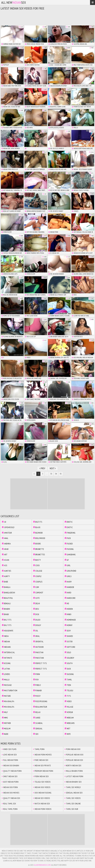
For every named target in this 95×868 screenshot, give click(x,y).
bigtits (38, 522)
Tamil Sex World (73, 787)
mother (6, 723)
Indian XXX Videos (42, 787)
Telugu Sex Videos (42, 782)
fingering (70, 533)
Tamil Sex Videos (73, 798)
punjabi (38, 690)
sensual (38, 729)
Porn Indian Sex (41, 776)
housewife (8, 631)
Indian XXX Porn (10, 787)
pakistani (39, 658)
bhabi (5, 614)
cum (36, 587)
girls (68, 576)
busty (37, 560)
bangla (6, 587)
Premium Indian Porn (43, 771)
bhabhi (6, 609)
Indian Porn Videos (42, 809)
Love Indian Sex (9, 755)
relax (37, 712)
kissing (6, 663)
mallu (6, 680)
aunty (6, 576)
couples (38, 582)
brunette (39, 549)
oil (36, 631)
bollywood (39, 538)
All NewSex (14, 2)
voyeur (69, 712)
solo (68, 652)
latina (6, 669)
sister (69, 641)
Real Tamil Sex (9, 804)
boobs (37, 544)
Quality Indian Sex (11, 798)
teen (68, 685)
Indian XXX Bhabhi (11, 765)
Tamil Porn (39, 749)
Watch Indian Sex (42, 804)
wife (68, 734)
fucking (69, 549)
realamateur (40, 707)
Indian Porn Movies (42, 755)
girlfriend (70, 571)
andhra (6, 544)
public (37, 685)
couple (37, 576)
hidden (69, 609)
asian (6, 560)
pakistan (38, 652)
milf (5, 712)
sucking (69, 674)
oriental (38, 641)
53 (51, 474)
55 (61, 474)
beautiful (7, 598)
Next (53, 468)
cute (36, 598)
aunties (7, 571)
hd (67, 603)
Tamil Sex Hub (71, 809)
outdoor (38, 647)
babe (5, 582)
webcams (70, 723)
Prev (42, 468)
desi (36, 609)
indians (6, 647)
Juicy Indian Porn (10, 782)
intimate (7, 658)
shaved (69, 636)
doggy (37, 625)
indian (6, 641)
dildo (37, 620)
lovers (6, 674)
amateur (7, 533)
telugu (69, 690)
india (5, 636)
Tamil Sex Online (73, 804)
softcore (70, 647)
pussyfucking (40, 701)
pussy (37, 696)
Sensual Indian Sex (74, 793)
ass (5, 565)
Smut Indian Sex (10, 776)
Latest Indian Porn (74, 776)
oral (36, 636)
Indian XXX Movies (11, 793)
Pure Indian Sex (41, 760)
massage (7, 685)
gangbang (70, 554)
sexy (68, 631)
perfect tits (40, 663)
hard (68, 593)
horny (69, 625)
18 (4, 522)
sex (36, 734)
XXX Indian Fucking (42, 793)
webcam (69, 718)
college (38, 571)
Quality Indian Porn (12, 771)
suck (68, 669)
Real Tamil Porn (10, 809)
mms (5, 718)
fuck (68, 538)
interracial (8, 652)
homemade (70, 620)
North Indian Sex (73, 765)
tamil (68, 680)
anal (5, 538)
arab (5, 549)
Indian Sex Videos (42, 798)
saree (37, 718)
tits (68, 696)
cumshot (38, 593)
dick (36, 614)
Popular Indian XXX (74, 755)
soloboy (69, 658)
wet (68, 729)
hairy (68, 582)
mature (6, 696)
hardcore (70, 598)
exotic (69, 527)
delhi (37, 603)
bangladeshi (9, 593)
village (69, 707)
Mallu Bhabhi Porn (74, 771)
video (68, 701)
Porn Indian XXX (73, 749)
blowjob (38, 533)
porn (37, 674)
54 (56, 474)
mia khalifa (8, 701)
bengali (6, 603)
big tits (7, 620)
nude (5, 734)
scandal (38, 723)
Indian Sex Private (42, 765)
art (5, 554)
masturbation (10, 690)
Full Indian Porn (10, 760)
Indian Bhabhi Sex (73, 782)
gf (67, 560)
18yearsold (8, 527)
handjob (69, 587)
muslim (6, 729)
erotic (69, 522)
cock (36, 565)
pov (36, 680)
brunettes (39, 554)
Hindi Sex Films (9, 749)
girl (68, 565)
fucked (69, 544)
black (37, 527)
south (69, 663)
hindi (68, 614)
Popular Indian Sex (74, 760)
